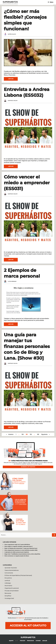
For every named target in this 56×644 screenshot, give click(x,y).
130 (23, 434)
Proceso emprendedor (12, 591)
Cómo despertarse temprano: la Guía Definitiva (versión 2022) (21, 550)
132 (31, 434)
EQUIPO (11, 641)
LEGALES (45, 641)
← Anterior (10, 434)
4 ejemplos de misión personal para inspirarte (17, 552)
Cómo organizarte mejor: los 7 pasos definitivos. (17, 545)
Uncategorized (9, 598)
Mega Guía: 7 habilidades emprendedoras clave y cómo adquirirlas (22, 554)
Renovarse (8, 593)
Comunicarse (9, 573)
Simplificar (8, 596)
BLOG (17, 641)
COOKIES (38, 641)
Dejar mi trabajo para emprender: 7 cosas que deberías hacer (21, 548)
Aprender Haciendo (11, 568)
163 (38, 434)
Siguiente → (45, 434)
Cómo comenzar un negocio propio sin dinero (17, 556)
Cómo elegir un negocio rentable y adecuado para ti (18, 546)
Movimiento (8, 586)
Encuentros (8, 578)
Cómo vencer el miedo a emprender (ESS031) (27, 183)
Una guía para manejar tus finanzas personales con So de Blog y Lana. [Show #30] (27, 346)
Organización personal (12, 588)
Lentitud (7, 581)
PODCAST (23, 641)
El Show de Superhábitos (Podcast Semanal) (18, 575)
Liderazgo (8, 583)
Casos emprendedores (12, 570)
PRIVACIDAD (30, 641)
